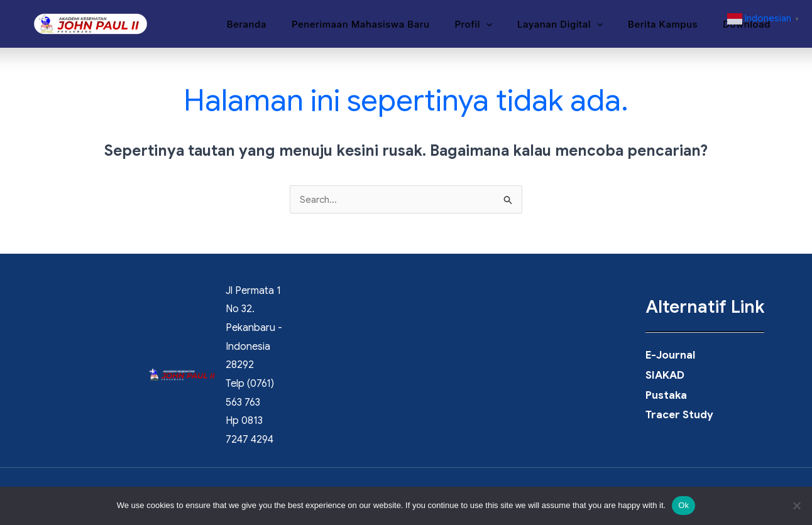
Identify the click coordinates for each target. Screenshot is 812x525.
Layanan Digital (576, 24)
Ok (683, 505)
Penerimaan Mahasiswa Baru (389, 24)
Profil (495, 24)
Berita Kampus (672, 24)
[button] (508, 24)
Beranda (281, 24)
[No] (796, 506)
